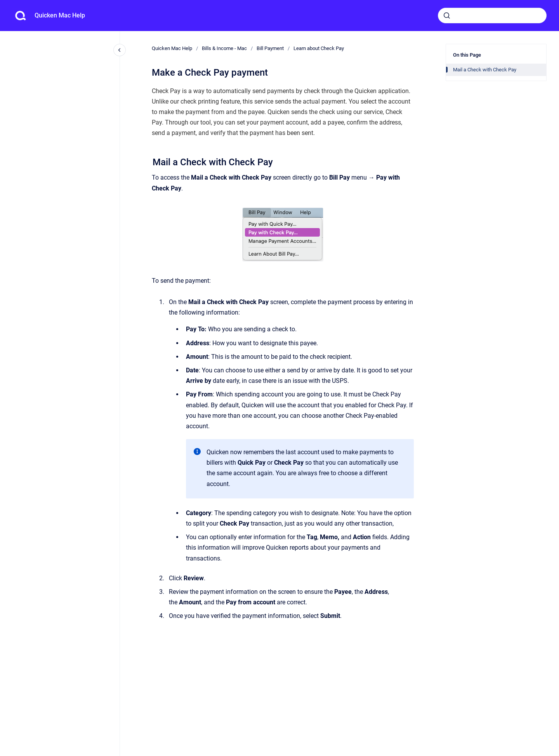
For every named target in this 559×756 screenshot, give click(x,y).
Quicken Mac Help (60, 15)
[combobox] (492, 16)
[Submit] (447, 16)
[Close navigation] (120, 50)
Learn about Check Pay (319, 48)
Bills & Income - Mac (224, 48)
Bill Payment (270, 48)
